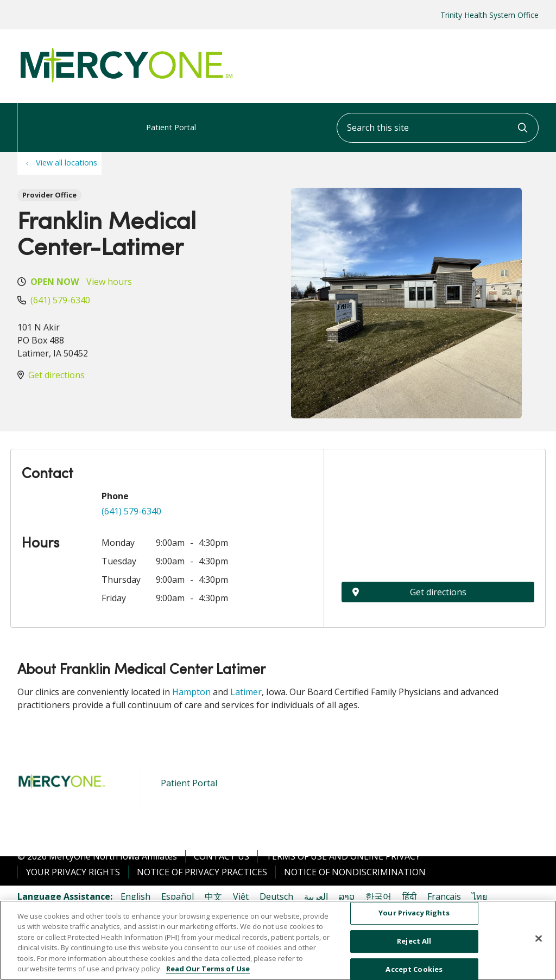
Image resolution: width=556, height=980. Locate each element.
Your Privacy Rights (73, 872)
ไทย (479, 896)
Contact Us (222, 856)
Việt (241, 896)
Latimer (246, 692)
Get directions (56, 375)
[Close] (539, 939)
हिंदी (409, 896)
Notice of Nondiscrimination (355, 872)
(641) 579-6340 (60, 300)
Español (178, 896)
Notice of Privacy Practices (202, 872)
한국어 (378, 896)
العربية (316, 896)
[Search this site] (438, 128)
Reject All (414, 941)
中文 (213, 896)
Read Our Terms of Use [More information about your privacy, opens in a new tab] (208, 969)
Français (444, 896)
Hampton (191, 692)
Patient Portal (171, 118)
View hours (109, 282)
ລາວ (347, 896)
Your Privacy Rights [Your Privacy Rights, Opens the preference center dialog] (414, 913)
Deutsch (276, 896)
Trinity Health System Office (489, 15)
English (135, 896)
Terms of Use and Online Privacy (343, 856)
